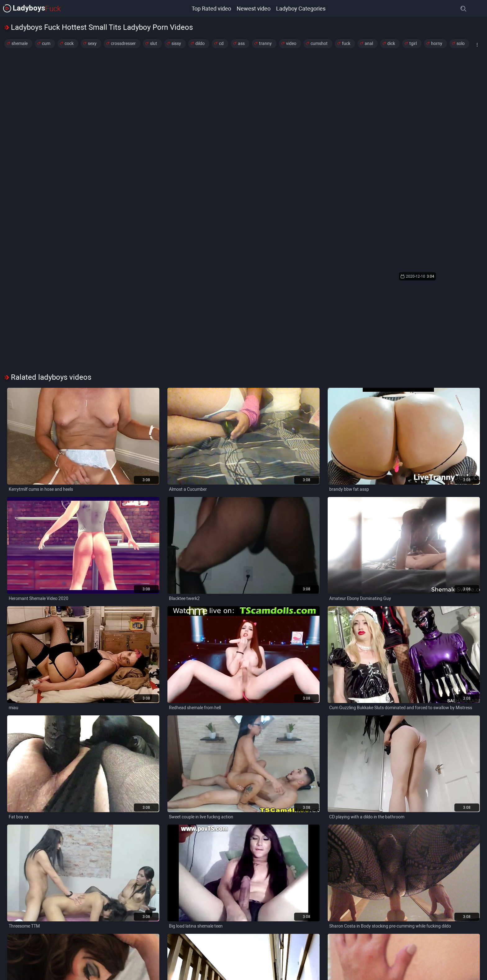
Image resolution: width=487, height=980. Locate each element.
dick (391, 43)
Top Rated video (210, 8)
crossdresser (123, 43)
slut (154, 43)
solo (461, 43)
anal (369, 43)
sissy (176, 43)
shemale (20, 43)
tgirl (413, 43)
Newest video (253, 8)
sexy (92, 43)
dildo (200, 43)
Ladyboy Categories (301, 8)
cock (69, 43)
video (291, 43)
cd (221, 43)
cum (46, 43)
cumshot (319, 43)
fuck (346, 43)
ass (241, 43)
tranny (265, 43)
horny (437, 43)
